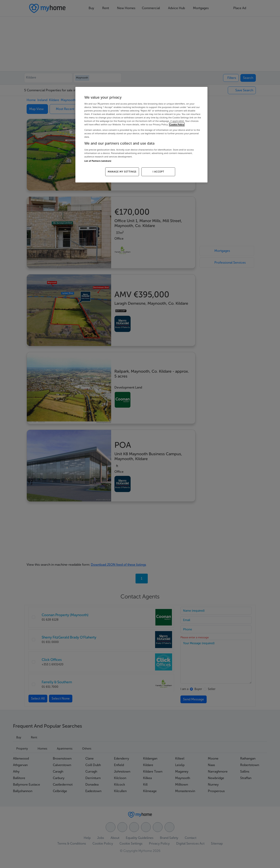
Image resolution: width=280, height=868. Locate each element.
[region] (141, 135)
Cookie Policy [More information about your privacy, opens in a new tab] (177, 124)
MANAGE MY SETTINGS (122, 172)
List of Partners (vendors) (98, 161)
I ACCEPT (158, 172)
